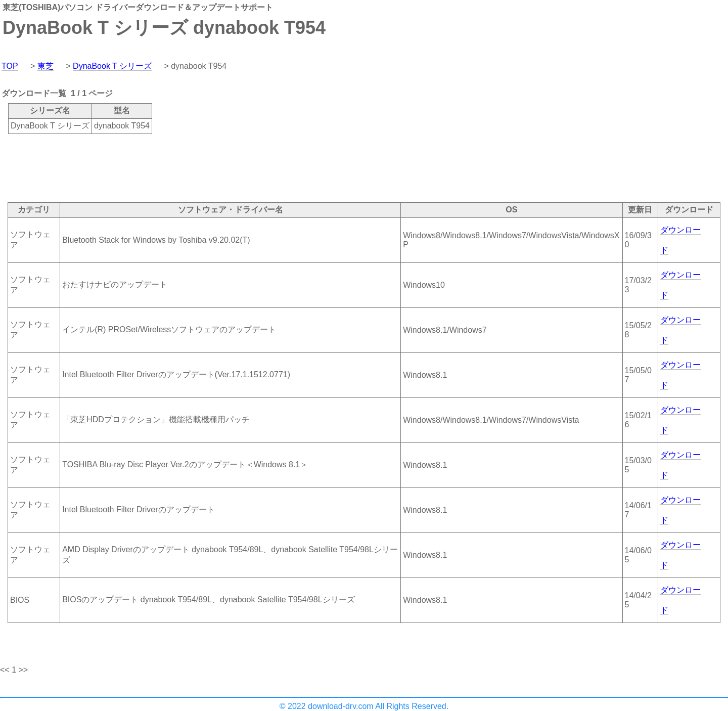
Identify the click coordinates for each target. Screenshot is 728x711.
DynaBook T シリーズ (112, 66)
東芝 (45, 66)
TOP (10, 66)
